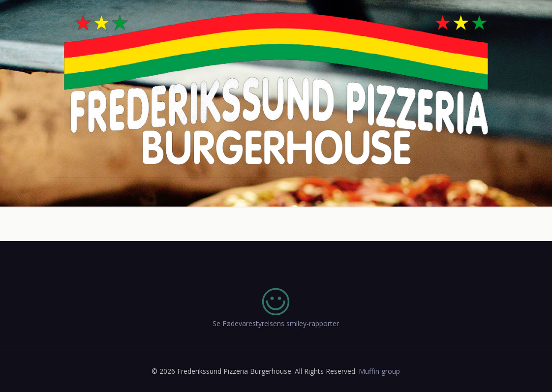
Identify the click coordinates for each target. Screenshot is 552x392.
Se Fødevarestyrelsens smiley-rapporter (276, 323)
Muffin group (379, 371)
